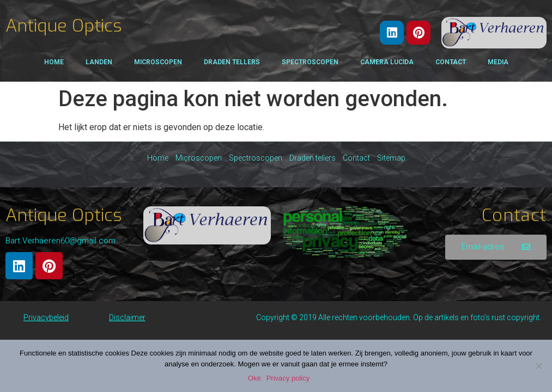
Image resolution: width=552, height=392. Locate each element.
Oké (254, 378)
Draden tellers (232, 62)
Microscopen (158, 62)
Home (54, 62)
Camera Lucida (387, 62)
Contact (451, 62)
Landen (99, 62)
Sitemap (391, 158)
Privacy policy (288, 378)
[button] (496, 247)
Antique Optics (64, 26)
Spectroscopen (310, 62)
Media (498, 62)
